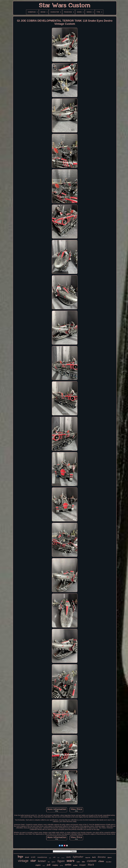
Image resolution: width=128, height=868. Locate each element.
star (33, 861)
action (75, 865)
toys (58, 857)
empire (38, 865)
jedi (49, 865)
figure (61, 861)
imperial (88, 857)
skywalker (109, 862)
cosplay (55, 865)
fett (49, 862)
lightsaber (78, 857)
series (68, 865)
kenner (42, 861)
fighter (54, 862)
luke (83, 862)
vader (78, 862)
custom (92, 861)
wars (71, 861)
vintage (23, 861)
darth (69, 857)
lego (20, 856)
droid (27, 857)
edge (50, 858)
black (91, 865)
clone (101, 861)
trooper (83, 865)
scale (33, 857)
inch (94, 857)
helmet (63, 858)
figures (110, 857)
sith (54, 857)
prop (62, 865)
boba (44, 866)
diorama (102, 857)
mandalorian (42, 857)
